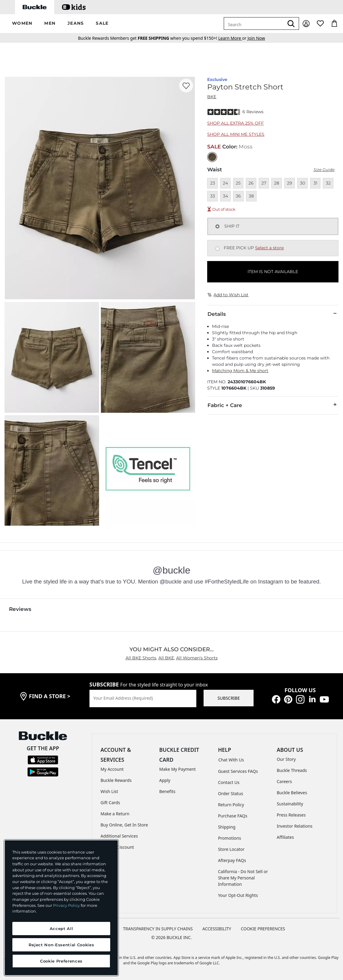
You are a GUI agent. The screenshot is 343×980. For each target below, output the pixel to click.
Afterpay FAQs (232, 860)
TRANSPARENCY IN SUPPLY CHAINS (158, 929)
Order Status (231, 793)
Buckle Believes (292, 793)
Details (273, 314)
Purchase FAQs (233, 816)
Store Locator (231, 849)
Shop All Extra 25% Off (235, 123)
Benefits (167, 791)
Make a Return (115, 814)
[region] (61, 908)
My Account (112, 769)
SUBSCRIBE (229, 698)
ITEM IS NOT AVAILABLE (273, 272)
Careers (284, 781)
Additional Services (119, 836)
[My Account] (306, 24)
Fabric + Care (273, 405)
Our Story (286, 759)
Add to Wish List (228, 295)
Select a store (269, 248)
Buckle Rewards (116, 780)
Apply (165, 780)
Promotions (230, 838)
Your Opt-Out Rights (238, 895)
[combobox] (254, 23)
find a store (50, 696)
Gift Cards (110, 803)
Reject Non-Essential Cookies (61, 945)
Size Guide (324, 170)
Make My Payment (178, 769)
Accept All (61, 929)
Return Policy (231, 805)
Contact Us (229, 782)
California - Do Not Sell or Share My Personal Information (243, 878)
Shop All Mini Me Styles (236, 134)
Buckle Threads (292, 770)
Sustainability (290, 804)
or (233, 38)
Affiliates (285, 837)
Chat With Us (231, 760)
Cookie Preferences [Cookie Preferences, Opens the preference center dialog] (61, 961)
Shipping (227, 827)
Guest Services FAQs (238, 771)
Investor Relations (295, 826)
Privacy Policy (66, 905)
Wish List (109, 791)
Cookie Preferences (263, 929)
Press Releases (291, 815)
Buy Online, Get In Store (124, 825)
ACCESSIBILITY (217, 929)
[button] (22, 24)
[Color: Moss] (212, 157)
